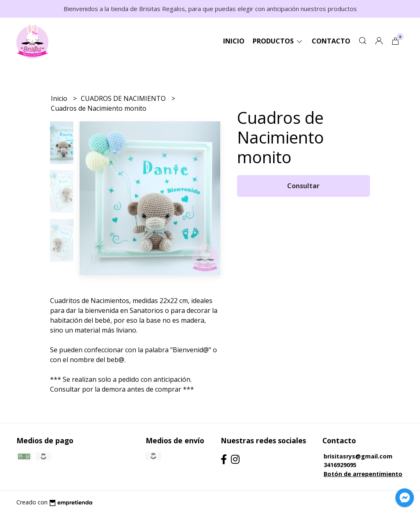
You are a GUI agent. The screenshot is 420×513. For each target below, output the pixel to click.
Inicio (234, 41)
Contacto (331, 41)
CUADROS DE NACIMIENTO (124, 98)
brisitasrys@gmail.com (358, 456)
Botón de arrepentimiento (363, 474)
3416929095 (340, 465)
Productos (278, 41)
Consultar (303, 186)
